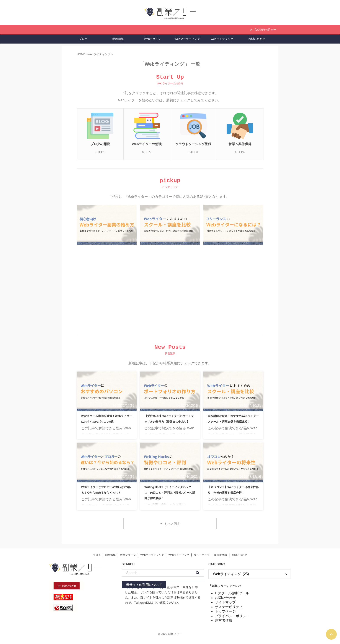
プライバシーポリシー (232, 620)
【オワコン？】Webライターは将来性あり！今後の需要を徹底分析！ (232, 496)
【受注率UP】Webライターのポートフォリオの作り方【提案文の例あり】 (170, 425)
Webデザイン (153, 38)
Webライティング (222, 38)
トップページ (225, 615)
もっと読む (172, 528)
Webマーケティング (187, 38)
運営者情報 (221, 559)
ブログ (83, 38)
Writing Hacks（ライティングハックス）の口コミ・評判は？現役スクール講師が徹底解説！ (170, 496)
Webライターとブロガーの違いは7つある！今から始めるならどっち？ (107, 496)
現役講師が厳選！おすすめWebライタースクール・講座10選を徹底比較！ (232, 425)
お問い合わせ (257, 38)
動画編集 (118, 38)
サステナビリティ (229, 611)
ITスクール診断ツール (232, 597)
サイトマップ (202, 559)
